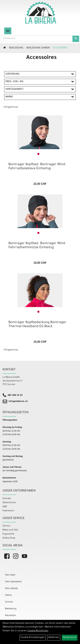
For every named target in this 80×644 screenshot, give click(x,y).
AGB (5, 507)
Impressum (8, 511)
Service (6, 526)
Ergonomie (8, 534)
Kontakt (7, 499)
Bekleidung (16, 48)
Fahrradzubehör (14, 582)
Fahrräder (10, 575)
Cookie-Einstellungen (33, 638)
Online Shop (9, 538)
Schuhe (9, 602)
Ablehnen (54, 638)
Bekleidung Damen (38, 48)
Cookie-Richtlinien (38, 631)
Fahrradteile (11, 589)
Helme (8, 595)
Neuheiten (10, 616)
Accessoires (60, 48)
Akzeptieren (70, 638)
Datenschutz (9, 503)
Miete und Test (10, 530)
